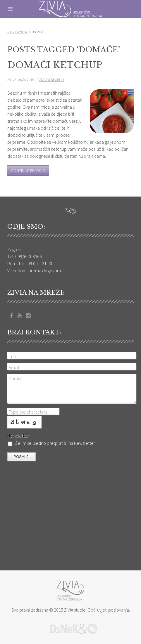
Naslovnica (17, 32)
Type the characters (28, 412)
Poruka (16, 379)
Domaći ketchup (55, 65)
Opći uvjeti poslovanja (108, 610)
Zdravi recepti (51, 79)
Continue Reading (28, 171)
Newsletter (18, 435)
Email (14, 367)
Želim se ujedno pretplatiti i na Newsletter (51, 443)
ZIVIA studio (75, 610)
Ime (12, 356)
